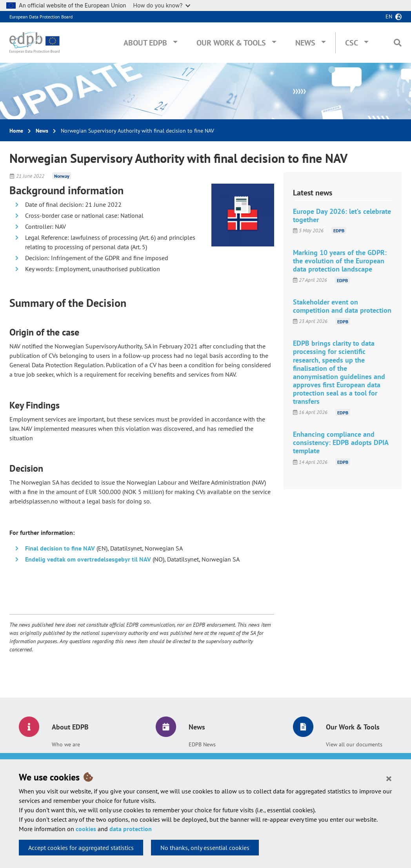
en (389, 16)
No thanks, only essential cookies (205, 848)
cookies (86, 829)
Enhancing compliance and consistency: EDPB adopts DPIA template (341, 442)
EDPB (339, 231)
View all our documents (354, 744)
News (305, 43)
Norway (62, 176)
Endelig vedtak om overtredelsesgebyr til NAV (88, 559)
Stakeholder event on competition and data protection (342, 306)
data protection (131, 829)
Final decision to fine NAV (60, 548)
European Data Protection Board (41, 17)
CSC (352, 43)
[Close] (389, 778)
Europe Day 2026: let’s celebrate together (342, 215)
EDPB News (202, 744)
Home (16, 131)
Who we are (66, 744)
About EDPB (145, 43)
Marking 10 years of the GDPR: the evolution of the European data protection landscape (340, 261)
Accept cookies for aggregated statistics (81, 848)
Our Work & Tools (231, 43)
